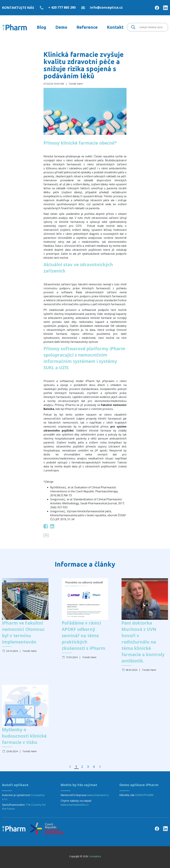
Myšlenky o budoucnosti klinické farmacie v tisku (24, 736)
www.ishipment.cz (98, 795)
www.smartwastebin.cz (75, 805)
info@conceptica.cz (106, 7)
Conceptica (95, 856)
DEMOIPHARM (144, 795)
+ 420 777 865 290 (62, 7)
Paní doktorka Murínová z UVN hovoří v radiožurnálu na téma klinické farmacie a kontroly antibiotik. (143, 642)
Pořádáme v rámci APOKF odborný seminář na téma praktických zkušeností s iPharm (84, 636)
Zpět (46, 535)
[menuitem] (42, 27)
